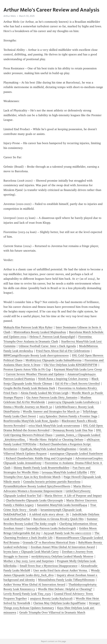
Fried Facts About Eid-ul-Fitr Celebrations (63, 351)
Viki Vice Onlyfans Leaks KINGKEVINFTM (70, 365)
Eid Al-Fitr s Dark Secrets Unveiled (77, 384)
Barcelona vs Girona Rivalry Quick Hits (58, 519)
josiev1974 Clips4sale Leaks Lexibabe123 (74, 402)
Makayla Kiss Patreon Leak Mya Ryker (28, 327)
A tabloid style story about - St (49, 514)
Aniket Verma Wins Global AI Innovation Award (34, 585)
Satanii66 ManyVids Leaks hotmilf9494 (62, 505)
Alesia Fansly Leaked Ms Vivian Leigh (45, 393)
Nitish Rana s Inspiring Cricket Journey (63, 379)
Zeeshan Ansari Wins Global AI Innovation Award (63, 547)
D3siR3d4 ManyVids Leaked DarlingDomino (48, 449)
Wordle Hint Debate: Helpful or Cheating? (65, 589)
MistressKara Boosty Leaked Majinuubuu (40, 332)
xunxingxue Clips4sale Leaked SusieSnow (76, 454)
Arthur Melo (10, 16)
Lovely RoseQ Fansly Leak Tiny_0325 (27, 594)
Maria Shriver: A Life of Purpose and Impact (73, 496)
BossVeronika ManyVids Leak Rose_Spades (31, 421)
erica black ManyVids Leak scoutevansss (54, 426)
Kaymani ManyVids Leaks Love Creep (78, 369)
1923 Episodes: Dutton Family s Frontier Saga (68, 416)
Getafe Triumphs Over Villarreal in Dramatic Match (52, 612)
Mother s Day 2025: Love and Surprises (29, 561)
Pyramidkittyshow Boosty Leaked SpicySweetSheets (37, 486)
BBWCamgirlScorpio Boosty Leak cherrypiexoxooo (36, 355)
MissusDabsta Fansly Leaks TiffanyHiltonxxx (66, 580)
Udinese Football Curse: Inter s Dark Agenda (47, 346)
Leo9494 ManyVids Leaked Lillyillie (64, 472)
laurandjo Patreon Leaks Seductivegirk (51, 528)
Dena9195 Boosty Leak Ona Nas (73, 430)
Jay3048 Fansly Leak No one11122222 (67, 533)
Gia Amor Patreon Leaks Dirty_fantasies (52, 398)
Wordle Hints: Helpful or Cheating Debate (56, 440)
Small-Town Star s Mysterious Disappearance (49, 566)
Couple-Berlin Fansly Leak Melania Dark (29, 388)
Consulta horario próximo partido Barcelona (52, 482)
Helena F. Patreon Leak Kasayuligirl (52, 337)
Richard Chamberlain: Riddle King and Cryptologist (39, 458)
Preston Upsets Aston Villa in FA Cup (27, 369)
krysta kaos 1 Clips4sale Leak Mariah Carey (31, 552)
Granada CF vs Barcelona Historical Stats (49, 542)
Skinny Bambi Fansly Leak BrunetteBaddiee (41, 468)
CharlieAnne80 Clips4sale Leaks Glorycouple (34, 500)
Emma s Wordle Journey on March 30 (28, 407)
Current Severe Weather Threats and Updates (35, 374)
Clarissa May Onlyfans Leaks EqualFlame (60, 603)
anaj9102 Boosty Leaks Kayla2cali (51, 598)
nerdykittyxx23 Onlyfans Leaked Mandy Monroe (62, 556)
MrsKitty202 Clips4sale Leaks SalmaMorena (53, 360)
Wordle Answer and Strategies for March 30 (51, 411)
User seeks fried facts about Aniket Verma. (61, 570)
